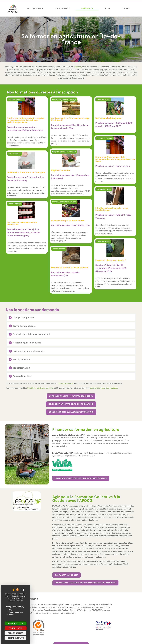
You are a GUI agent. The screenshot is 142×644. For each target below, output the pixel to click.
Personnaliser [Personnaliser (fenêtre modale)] (16, 633)
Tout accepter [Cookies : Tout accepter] (15, 623)
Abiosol (78, 67)
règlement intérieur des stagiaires (103, 388)
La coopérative (35, 8)
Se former (87, 8)
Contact (125, 8)
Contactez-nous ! (65, 383)
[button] (71, 318)
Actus (107, 8)
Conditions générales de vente (40, 388)
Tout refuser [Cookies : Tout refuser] (15, 628)
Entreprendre (62, 8)
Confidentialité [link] (16, 638)
